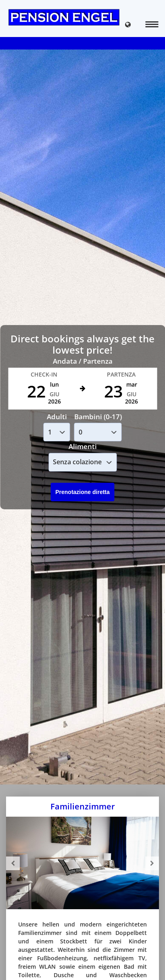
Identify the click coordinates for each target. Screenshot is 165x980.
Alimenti (83, 446)
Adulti (57, 417)
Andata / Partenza (83, 361)
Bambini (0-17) (98, 417)
